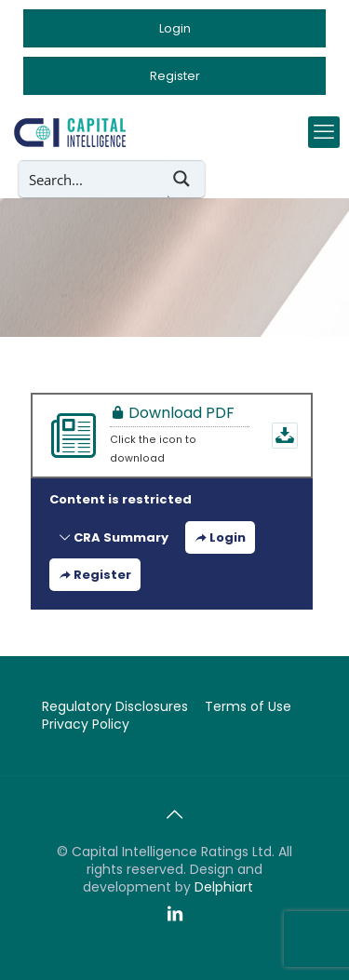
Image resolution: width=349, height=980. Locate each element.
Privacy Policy (86, 724)
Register (95, 575)
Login (220, 537)
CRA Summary (114, 537)
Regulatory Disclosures (115, 706)
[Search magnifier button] (186, 179)
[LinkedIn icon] (175, 914)
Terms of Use (248, 706)
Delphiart (224, 887)
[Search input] (94, 179)
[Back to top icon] (175, 814)
